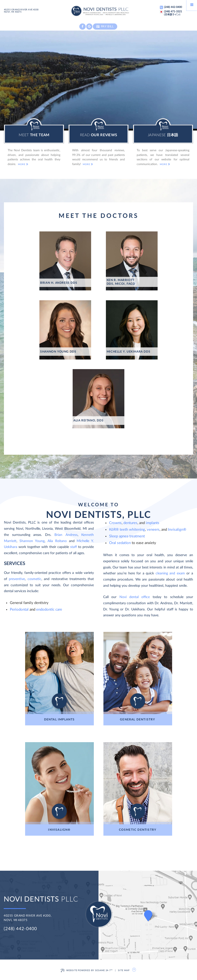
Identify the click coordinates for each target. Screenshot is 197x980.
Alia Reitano (57, 541)
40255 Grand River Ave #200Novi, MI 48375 (21, 11)
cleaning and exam (170, 573)
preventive (17, 579)
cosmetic (34, 579)
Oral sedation (120, 543)
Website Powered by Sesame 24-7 (87, 970)
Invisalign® (177, 530)
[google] (89, 27)
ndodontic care (50, 610)
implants (153, 523)
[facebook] (82, 27)
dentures (130, 523)
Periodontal (20, 610)
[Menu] (192, 5)
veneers (153, 530)
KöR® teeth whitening (127, 530)
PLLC (41, 899)
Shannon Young (32, 541)
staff (74, 547)
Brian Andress (66, 535)
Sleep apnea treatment (127, 536)
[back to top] (134, 970)
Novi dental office (135, 597)
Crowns (115, 523)
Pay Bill (105, 26)
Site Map (124, 971)
